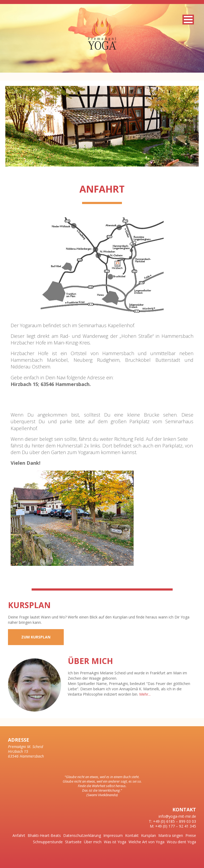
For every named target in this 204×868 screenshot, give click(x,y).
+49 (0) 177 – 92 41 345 (176, 826)
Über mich (93, 842)
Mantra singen (171, 835)
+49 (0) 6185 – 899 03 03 (175, 821)
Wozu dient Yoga (181, 842)
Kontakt (132, 835)
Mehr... (145, 694)
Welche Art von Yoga (146, 842)
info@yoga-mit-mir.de (177, 816)
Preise (191, 835)
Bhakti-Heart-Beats (44, 835)
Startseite (73, 842)
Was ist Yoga (115, 842)
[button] (188, 20)
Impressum (113, 835)
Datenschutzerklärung (82, 835)
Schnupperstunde (48, 842)
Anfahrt (19, 835)
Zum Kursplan (36, 637)
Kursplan (148, 835)
